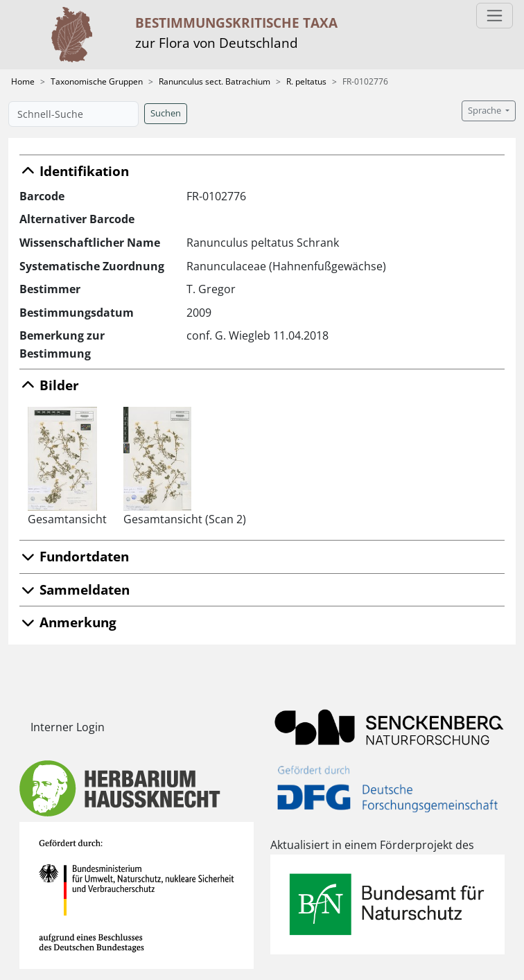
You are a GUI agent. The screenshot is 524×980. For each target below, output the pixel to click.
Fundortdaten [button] (74, 556)
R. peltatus (306, 81)
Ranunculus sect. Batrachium (215, 81)
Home (23, 81)
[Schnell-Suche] (73, 114)
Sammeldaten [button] (75, 589)
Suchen (166, 113)
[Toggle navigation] (495, 16)
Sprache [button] (486, 111)
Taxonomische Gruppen (97, 81)
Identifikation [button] (74, 171)
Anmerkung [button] (68, 622)
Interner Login (68, 727)
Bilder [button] (49, 385)
